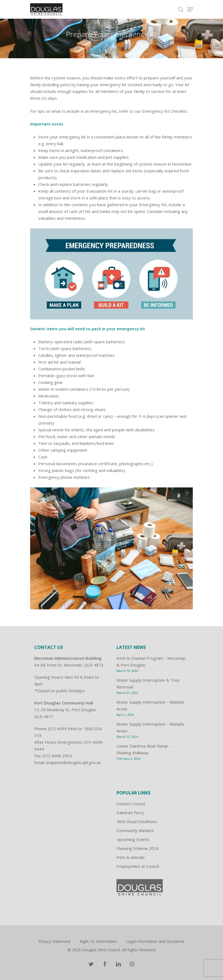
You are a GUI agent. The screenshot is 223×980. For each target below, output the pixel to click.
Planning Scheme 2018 (138, 848)
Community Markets (135, 830)
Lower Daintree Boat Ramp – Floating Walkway (144, 749)
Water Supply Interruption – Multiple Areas (150, 705)
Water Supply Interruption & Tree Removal (148, 683)
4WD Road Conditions (137, 821)
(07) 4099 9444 (63, 729)
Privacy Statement (55, 941)
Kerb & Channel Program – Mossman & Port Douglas (151, 662)
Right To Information (98, 941)
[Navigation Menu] (190, 9)
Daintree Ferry (130, 813)
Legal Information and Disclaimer (155, 941)
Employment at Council (138, 866)
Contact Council (131, 804)
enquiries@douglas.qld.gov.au (73, 762)
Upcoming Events (133, 839)
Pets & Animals (131, 857)
